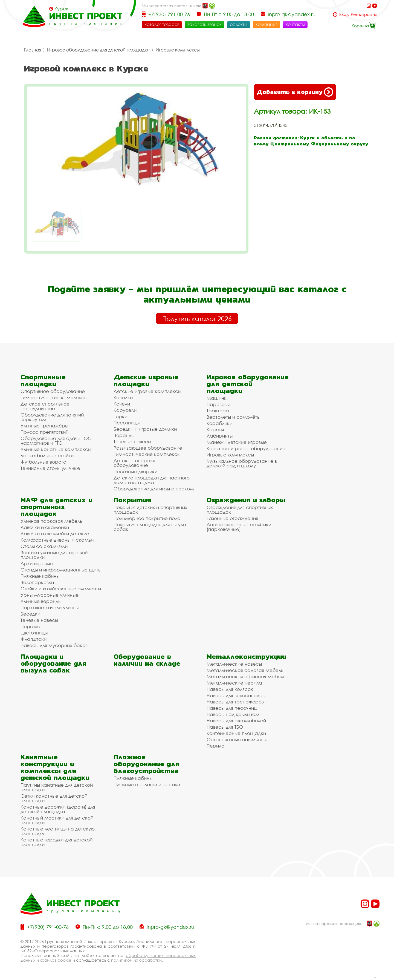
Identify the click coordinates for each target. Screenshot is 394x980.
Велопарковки (37, 582)
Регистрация (364, 14)
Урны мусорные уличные (50, 595)
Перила (216, 746)
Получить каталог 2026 (197, 318)
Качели (122, 404)
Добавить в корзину (295, 92)
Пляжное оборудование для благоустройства (147, 764)
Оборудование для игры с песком (154, 489)
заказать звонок (205, 24)
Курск (61, 9)
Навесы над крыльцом (233, 714)
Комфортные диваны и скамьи (57, 540)
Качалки (123, 397)
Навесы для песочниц (232, 708)
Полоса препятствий (44, 432)
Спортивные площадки (43, 380)
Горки (120, 416)
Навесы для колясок (230, 689)
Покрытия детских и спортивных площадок (150, 510)
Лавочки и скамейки (45, 527)
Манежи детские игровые (237, 442)
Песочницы (127, 423)
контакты (295, 24)
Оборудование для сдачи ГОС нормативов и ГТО (56, 441)
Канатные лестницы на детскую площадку (58, 831)
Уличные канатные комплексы (56, 449)
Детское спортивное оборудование (45, 406)
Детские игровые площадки (146, 380)
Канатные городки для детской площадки (57, 842)
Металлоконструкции (246, 656)
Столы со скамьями (44, 546)
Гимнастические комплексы (54, 397)
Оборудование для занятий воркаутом (52, 417)
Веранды (124, 435)
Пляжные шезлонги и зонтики (147, 784)
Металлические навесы (234, 664)
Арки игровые (37, 563)
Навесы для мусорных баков (54, 645)
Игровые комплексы (178, 50)
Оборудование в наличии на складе (147, 660)
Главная (33, 50)
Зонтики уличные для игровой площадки (54, 555)
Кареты (215, 429)
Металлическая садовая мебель (245, 670)
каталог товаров (162, 24)
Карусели (125, 410)
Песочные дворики (135, 471)
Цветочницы (34, 633)
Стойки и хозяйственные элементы (61, 589)
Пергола (31, 626)
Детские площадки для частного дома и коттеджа (152, 480)
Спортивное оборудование (53, 391)
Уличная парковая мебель (51, 521)
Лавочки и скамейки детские (55, 534)
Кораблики (219, 423)
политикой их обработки (136, 960)
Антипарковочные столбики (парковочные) (239, 527)
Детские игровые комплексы (147, 391)
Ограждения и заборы (246, 500)
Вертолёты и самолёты (233, 417)
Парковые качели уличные (51, 607)
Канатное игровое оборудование (246, 448)
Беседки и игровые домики (145, 429)
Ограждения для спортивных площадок (240, 510)
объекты (239, 24)
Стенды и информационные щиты (61, 570)
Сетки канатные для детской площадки (54, 798)
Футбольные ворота (44, 462)
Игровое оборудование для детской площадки (98, 50)
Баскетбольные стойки (47, 455)
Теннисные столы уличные (50, 468)
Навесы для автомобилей (236, 721)
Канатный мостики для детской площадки (57, 820)
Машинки (218, 398)
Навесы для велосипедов (236, 695)
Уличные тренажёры (44, 426)
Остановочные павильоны (237, 739)
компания (266, 24)
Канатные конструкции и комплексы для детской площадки (55, 767)
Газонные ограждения (232, 518)
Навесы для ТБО (225, 727)
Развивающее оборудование (148, 448)
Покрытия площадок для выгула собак (150, 527)
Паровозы (218, 404)
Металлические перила (234, 683)
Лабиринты (220, 436)
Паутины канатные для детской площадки (57, 787)
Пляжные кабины (40, 576)
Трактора (218, 411)
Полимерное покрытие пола (147, 518)
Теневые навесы (132, 442)
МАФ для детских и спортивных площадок (57, 507)
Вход (344, 14)
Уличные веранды (41, 601)
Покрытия (132, 500)
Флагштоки (34, 639)
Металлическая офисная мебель (246, 676)
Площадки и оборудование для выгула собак (53, 663)
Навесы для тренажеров (235, 702)
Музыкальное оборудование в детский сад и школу (242, 463)
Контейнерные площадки (236, 733)
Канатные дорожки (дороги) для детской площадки (58, 809)
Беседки (30, 614)
